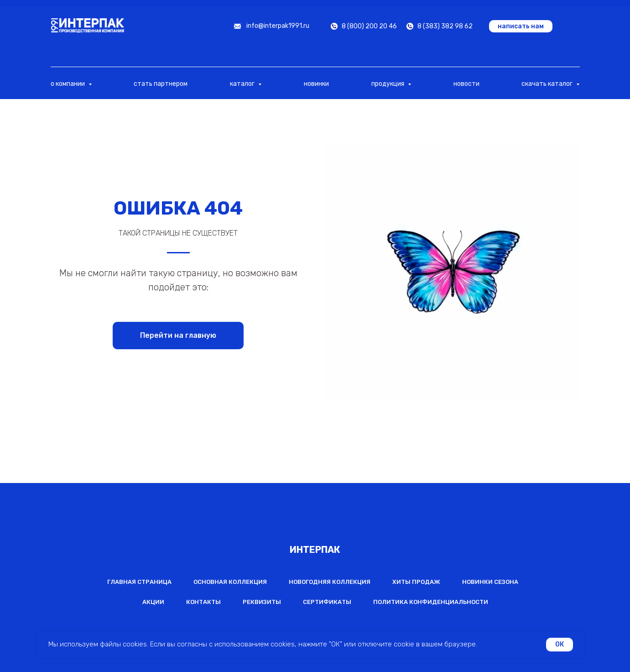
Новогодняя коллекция (330, 582)
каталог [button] (243, 84)
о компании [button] (68, 84)
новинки (316, 84)
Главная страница (139, 582)
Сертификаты (327, 602)
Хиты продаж (416, 582)
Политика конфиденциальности (431, 602)
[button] (521, 26)
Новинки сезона (490, 582)
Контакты (203, 602)
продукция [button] (388, 84)
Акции (153, 602)
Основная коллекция (230, 582)
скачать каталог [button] (548, 84)
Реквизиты (262, 602)
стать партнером (161, 84)
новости (466, 84)
